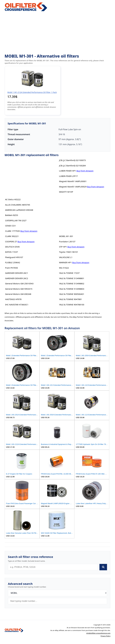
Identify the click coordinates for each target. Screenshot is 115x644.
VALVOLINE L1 (66, 257)
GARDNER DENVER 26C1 (16, 273)
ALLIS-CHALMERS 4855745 (17, 205)
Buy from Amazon (29, 231)
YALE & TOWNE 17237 (69, 273)
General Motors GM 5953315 (19, 289)
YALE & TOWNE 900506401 (72, 294)
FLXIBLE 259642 (12, 262)
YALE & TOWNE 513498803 (72, 289)
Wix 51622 (64, 268)
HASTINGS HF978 (13, 299)
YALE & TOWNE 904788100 (72, 305)
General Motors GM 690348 (18, 294)
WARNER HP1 (65, 262)
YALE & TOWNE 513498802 (72, 283)
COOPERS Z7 (11, 241)
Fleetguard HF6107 (14, 257)
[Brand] (58, 593)
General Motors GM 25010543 (19, 283)
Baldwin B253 (11, 215)
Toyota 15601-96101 (69, 252)
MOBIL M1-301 (66, 236)
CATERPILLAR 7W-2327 (16, 220)
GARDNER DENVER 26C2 (16, 278)
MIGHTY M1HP (66, 192)
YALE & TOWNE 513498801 (72, 278)
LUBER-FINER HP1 (67, 171)
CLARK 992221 (12, 236)
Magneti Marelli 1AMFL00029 (73, 187)
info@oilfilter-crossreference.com (98, 633)
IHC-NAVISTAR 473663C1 (17, 305)
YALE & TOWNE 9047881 (70, 299)
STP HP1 (63, 247)
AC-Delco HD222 (13, 199)
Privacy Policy (106, 636)
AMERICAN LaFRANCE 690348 (19, 210)
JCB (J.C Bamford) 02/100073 (72, 160)
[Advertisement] (58, 33)
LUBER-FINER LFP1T (68, 176)
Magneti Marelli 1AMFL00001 (73, 181)
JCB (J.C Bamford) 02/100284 (72, 166)
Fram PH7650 (11, 268)
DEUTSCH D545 (12, 247)
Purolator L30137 (67, 241)
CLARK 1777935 (12, 231)
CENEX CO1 (10, 226)
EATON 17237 (11, 252)
